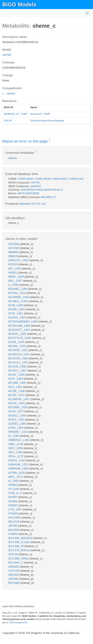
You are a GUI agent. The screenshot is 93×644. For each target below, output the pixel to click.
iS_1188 (14, 436)
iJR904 (13, 485)
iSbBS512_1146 (19, 440)
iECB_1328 (16, 305)
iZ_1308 (14, 481)
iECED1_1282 (18, 334)
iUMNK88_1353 (19, 468)
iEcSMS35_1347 (19, 399)
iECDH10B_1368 (20, 326)
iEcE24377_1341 (20, 330)
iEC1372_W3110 (20, 550)
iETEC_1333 (17, 420)
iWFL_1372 (16, 477)
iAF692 (13, 501)
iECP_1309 (16, 379)
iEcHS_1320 (17, 342)
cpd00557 (36, 186)
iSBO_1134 (16, 444)
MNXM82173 (48, 197)
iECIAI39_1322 (18, 350)
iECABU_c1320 (19, 301)
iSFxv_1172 (16, 456)
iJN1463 (14, 567)
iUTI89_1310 (17, 473)
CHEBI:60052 (60, 179)
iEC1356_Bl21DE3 (21, 538)
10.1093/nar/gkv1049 (17, 622)
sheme (13, 158)
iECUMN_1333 (18, 407)
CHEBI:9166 (76, 179)
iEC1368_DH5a (19, 558)
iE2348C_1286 (18, 289)
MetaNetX (25, 204)
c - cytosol (9, 93)
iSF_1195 (15, 269)
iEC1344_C (16, 563)
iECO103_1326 (18, 358)
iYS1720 (14, 571)
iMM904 (14, 252)
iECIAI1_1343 (18, 346)
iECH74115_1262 (20, 338)
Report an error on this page (25, 141)
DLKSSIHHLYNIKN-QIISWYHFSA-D (42, 190)
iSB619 (13, 256)
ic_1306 (14, 285)
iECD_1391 (16, 313)
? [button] (50, 141)
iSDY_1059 (16, 448)
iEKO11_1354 (18, 416)
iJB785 (13, 526)
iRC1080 (14, 583)
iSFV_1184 (16, 452)
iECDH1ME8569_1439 (23, 321)
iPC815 (13, 264)
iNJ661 (13, 273)
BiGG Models (19, 4)
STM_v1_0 (16, 493)
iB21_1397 (16, 281)
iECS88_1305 (18, 383)
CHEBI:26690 (25, 179)
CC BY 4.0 (38, 204)
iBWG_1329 (16, 277)
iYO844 (14, 513)
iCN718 (14, 554)
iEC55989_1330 (19, 297)
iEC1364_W (16, 546)
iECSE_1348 (17, 391)
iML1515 (14, 522)
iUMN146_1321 (19, 464)
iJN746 (7, 55)
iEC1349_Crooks (20, 542)
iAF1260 (14, 248)
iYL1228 (14, 489)
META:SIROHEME (28, 193)
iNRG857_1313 (19, 432)
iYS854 (13, 534)
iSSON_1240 (17, 460)
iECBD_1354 (17, 309)
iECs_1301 (16, 387)
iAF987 (13, 497)
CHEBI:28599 (43, 179)
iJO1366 (14, 244)
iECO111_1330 (18, 362)
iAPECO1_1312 (19, 260)
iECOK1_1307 (18, 371)
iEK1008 (14, 530)
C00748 (35, 183)
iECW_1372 (16, 411)
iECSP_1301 (17, 403)
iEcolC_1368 (17, 375)
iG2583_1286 (17, 424)
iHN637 (14, 505)
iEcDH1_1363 (18, 317)
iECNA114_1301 (19, 354)
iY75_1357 (16, 509)
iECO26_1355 (18, 366)
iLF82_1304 (16, 428)
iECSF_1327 (17, 395)
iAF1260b (15, 518)
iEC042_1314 (17, 293)
